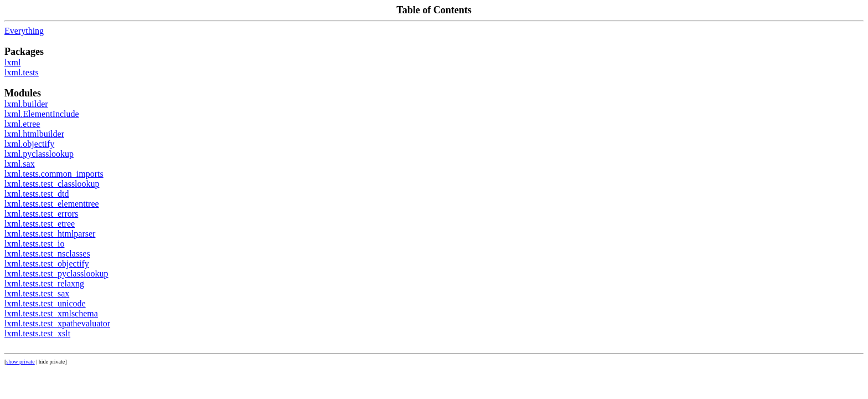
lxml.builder (26, 104)
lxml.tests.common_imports (54, 174)
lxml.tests (22, 72)
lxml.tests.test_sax (37, 293)
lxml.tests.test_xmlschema (51, 313)
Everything (24, 31)
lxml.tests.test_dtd (37, 194)
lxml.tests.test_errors (41, 214)
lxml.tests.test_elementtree (52, 204)
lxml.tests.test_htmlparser (50, 234)
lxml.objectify (29, 144)
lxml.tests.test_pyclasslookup (56, 273)
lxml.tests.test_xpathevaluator (57, 323)
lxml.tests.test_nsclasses (47, 254)
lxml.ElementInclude (42, 114)
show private (20, 362)
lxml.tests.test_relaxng (44, 283)
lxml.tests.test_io (34, 244)
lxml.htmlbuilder (34, 134)
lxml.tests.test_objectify (47, 264)
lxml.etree (22, 124)
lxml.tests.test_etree (40, 224)
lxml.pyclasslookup (39, 154)
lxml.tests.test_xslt (37, 333)
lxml (12, 62)
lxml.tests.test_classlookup (52, 184)
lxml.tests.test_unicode (45, 303)
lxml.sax (20, 164)
